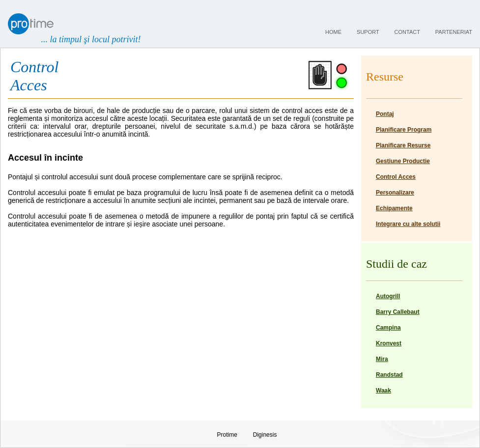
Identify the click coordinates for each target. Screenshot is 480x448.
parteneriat (454, 32)
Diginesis (265, 435)
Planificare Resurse (403, 145)
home (333, 32)
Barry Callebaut (398, 312)
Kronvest (389, 343)
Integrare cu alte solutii (408, 224)
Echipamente (394, 208)
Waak (383, 391)
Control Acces (396, 177)
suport (368, 32)
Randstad (389, 375)
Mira (382, 359)
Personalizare (395, 193)
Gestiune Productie (403, 161)
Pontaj (385, 114)
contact (407, 32)
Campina (388, 328)
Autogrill (388, 296)
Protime (227, 435)
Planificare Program (404, 130)
